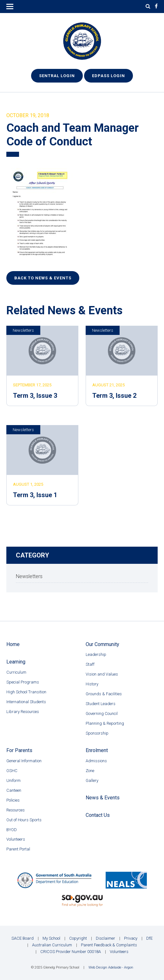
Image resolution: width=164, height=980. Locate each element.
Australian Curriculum (52, 945)
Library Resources (23, 712)
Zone (90, 771)
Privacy (131, 938)
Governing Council (102, 713)
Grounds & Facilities (104, 694)
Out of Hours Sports (24, 820)
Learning (16, 662)
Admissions (96, 761)
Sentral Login (57, 76)
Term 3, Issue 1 (35, 495)
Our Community (102, 644)
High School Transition (26, 692)
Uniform (13, 780)
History (92, 684)
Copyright (78, 938)
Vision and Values (102, 674)
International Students (26, 702)
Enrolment (97, 750)
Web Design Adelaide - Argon (111, 967)
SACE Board (23, 938)
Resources (16, 810)
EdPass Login (108, 76)
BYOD (12, 830)
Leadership (96, 654)
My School (51, 938)
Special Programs (23, 682)
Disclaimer (105, 938)
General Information (24, 761)
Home (13, 644)
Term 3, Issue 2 (114, 396)
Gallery (92, 780)
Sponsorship (97, 733)
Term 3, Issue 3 (35, 396)
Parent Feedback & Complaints (109, 945)
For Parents (19, 750)
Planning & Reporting (105, 723)
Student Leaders (101, 704)
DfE (149, 938)
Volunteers (16, 839)
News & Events (103, 798)
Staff (90, 664)
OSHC (12, 771)
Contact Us (98, 815)
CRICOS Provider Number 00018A (71, 952)
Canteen (14, 790)
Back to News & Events (43, 278)
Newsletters (23, 330)
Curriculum (16, 672)
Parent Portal (18, 849)
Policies (13, 800)
